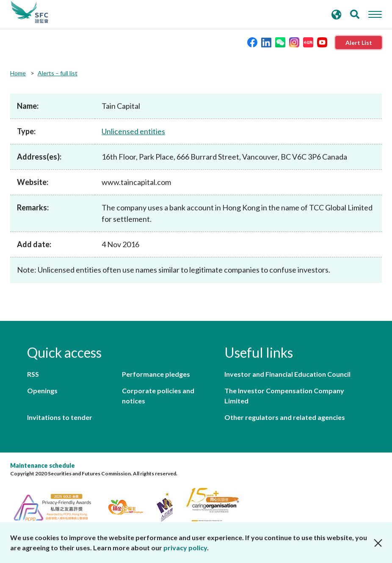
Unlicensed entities (133, 131)
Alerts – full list (58, 73)
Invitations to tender (60, 417)
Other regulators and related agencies (285, 417)
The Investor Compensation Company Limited (284, 396)
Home (18, 73)
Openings (42, 391)
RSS (33, 374)
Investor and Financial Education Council (287, 374)
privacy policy (185, 548)
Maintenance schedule (43, 465)
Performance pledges (156, 374)
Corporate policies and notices (158, 396)
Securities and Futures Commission (30, 12)
